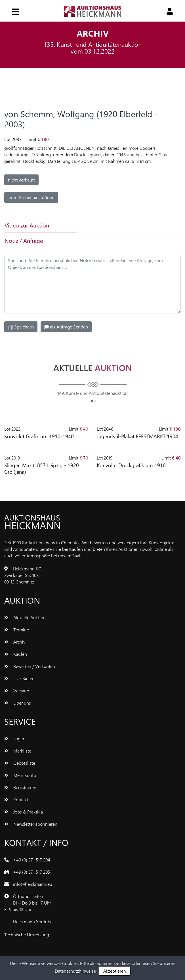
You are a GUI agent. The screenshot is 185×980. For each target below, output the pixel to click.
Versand (17, 691)
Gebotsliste (20, 763)
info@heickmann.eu (33, 884)
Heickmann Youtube (33, 921)
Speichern (21, 327)
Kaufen (16, 654)
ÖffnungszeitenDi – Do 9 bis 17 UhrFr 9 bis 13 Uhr (28, 903)
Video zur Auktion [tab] (27, 225)
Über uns (18, 703)
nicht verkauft (21, 180)
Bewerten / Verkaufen (30, 666)
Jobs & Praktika (24, 812)
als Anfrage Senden (66, 327)
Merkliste (18, 751)
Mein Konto (20, 775)
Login (14, 738)
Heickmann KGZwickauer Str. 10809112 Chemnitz (23, 575)
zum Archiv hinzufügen (31, 197)
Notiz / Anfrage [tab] (24, 240)
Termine (17, 630)
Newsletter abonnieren (31, 824)
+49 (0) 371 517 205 (31, 872)
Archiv (15, 642)
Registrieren (20, 787)
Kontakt (16, 799)
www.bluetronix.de (68, 934)
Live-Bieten (19, 678)
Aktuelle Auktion (25, 617)
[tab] (106, 225)
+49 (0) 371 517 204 (32, 860)
